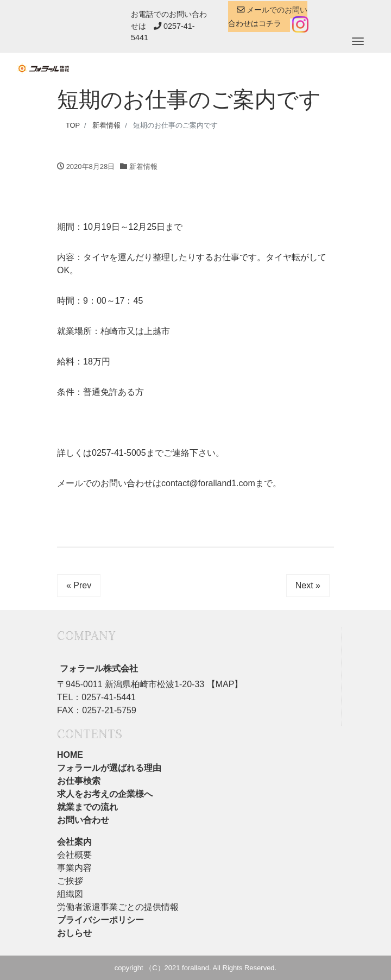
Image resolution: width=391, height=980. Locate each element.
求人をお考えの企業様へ (105, 794)
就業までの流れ (87, 807)
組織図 (70, 894)
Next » (308, 585)
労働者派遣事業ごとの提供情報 (118, 907)
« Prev (79, 585)
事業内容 (74, 868)
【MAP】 (223, 684)
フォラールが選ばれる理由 (109, 768)
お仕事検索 (79, 781)
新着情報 (143, 167)
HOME (70, 755)
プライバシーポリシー (100, 920)
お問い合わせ (83, 820)
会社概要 (74, 855)
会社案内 (74, 842)
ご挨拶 (70, 881)
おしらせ (74, 933)
